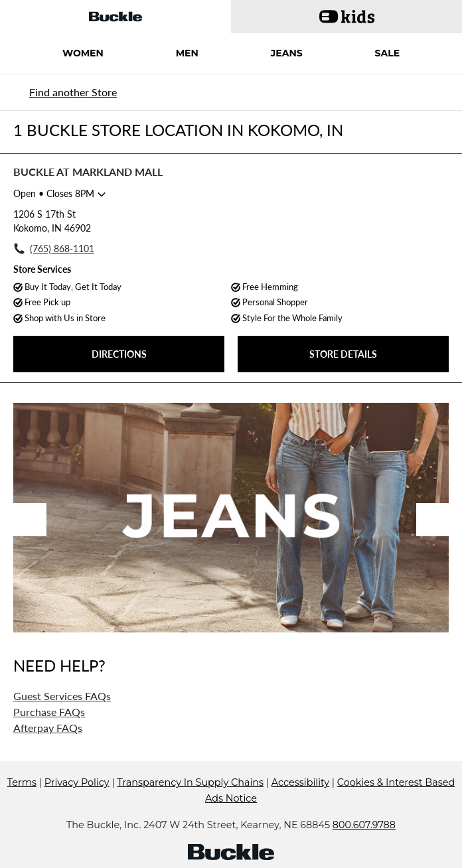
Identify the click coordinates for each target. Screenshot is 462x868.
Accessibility (300, 782)
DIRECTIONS (119, 354)
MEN (187, 53)
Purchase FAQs (49, 712)
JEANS (287, 53)
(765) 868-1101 (62, 249)
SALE (388, 53)
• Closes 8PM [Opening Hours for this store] (54, 193)
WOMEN (83, 53)
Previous (30, 520)
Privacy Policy (77, 782)
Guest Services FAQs (62, 696)
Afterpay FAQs (48, 728)
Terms (22, 782)
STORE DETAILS (343, 354)
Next (433, 520)
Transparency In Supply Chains (190, 782)
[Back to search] (71, 92)
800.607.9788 (364, 825)
